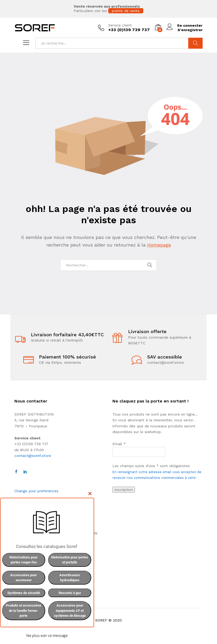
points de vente (126, 11)
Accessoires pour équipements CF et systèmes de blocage (70, 611)
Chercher (195, 43)
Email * (119, 444)
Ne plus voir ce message (47, 635)
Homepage (159, 245)
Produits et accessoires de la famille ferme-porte (24, 611)
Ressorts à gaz (70, 593)
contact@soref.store (33, 456)
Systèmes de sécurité (24, 593)
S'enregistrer (190, 30)
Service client (120, 25)
